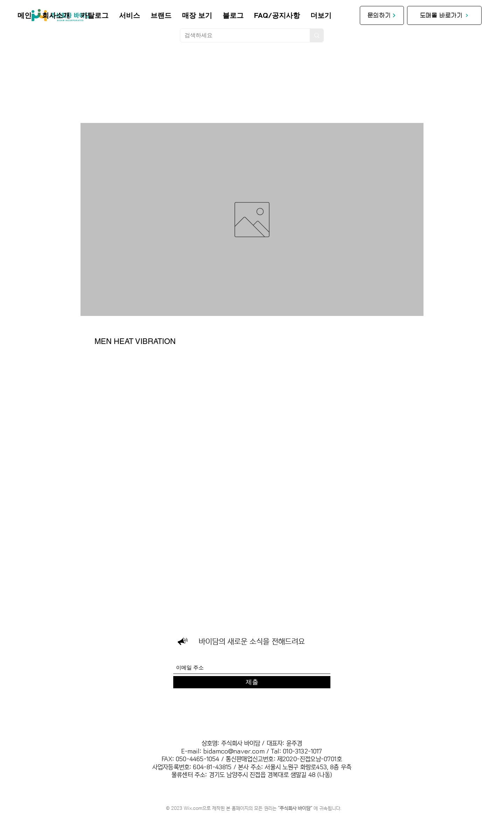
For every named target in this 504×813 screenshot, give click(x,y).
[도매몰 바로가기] (444, 15)
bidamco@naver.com (234, 752)
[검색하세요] (240, 35)
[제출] (252, 682)
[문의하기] (382, 15)
